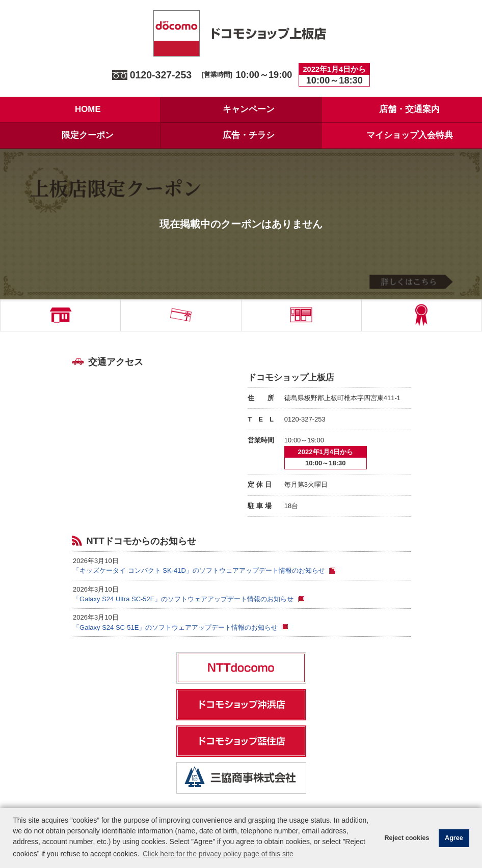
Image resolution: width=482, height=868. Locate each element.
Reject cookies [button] (407, 838)
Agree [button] (454, 838)
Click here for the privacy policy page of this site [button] (218, 854)
